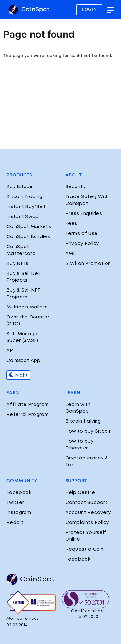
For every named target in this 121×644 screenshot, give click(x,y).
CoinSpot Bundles (28, 237)
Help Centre (80, 493)
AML (71, 254)
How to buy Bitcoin (89, 431)
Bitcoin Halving (83, 421)
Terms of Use (82, 234)
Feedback (78, 559)
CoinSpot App (24, 361)
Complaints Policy (87, 523)
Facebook (19, 493)
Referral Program (28, 415)
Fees (71, 224)
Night (18, 375)
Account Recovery (88, 513)
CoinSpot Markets (29, 227)
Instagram (19, 513)
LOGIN (90, 10)
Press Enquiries (84, 214)
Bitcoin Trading (25, 197)
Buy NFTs (17, 264)
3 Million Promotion (88, 264)
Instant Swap (23, 217)
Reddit (15, 523)
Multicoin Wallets (27, 307)
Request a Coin (85, 549)
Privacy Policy (82, 244)
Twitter (15, 503)
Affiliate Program (28, 405)
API (10, 351)
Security (76, 187)
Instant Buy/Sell (26, 207)
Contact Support (87, 503)
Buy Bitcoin (20, 187)
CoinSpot (29, 10)
